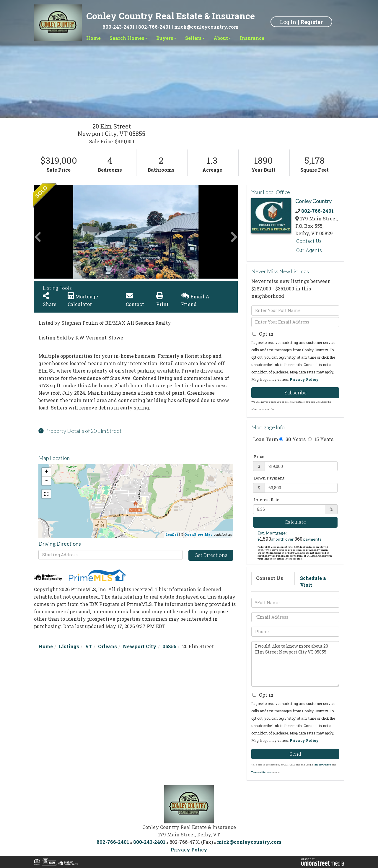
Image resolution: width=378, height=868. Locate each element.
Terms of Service (261, 772)
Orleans (107, 646)
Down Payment (269, 478)
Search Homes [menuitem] (128, 38)
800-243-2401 (119, 27)
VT (89, 646)
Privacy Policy (304, 379)
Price (259, 456)
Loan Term (266, 439)
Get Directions (211, 555)
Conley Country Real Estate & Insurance (171, 16)
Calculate (295, 522)
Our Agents (309, 250)
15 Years (321, 439)
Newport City (140, 646)
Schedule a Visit (313, 581)
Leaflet (172, 534)
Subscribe (295, 392)
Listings (69, 646)
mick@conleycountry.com (206, 27)
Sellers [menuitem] (195, 38)
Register (312, 22)
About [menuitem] (222, 38)
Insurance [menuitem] (252, 38)
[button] (56, 232)
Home (46, 646)
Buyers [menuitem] (166, 38)
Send (295, 754)
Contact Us (309, 241)
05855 (169, 646)
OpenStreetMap (198, 534)
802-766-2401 (154, 27)
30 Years (293, 439)
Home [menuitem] (93, 38)
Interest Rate (267, 500)
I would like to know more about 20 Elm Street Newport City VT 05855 (295, 664)
